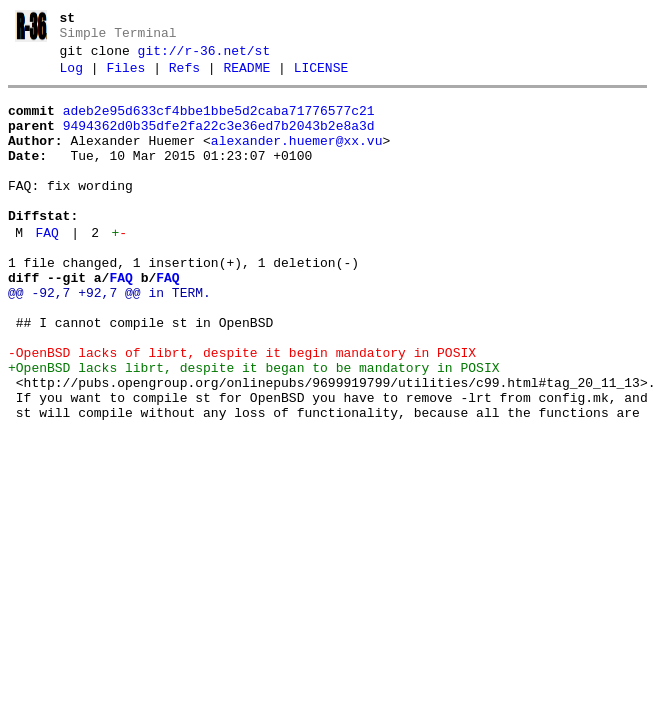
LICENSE (321, 77)
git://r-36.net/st (204, 57)
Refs (184, 77)
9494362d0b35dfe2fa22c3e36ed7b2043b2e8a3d (219, 141)
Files (125, 77)
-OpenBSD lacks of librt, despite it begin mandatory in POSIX (242, 410)
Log (71, 77)
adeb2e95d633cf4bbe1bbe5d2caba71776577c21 (219, 123)
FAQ (46, 269)
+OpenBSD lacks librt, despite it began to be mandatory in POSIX (253, 428)
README (246, 77)
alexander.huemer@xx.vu (297, 159)
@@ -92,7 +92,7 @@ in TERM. (109, 338)
